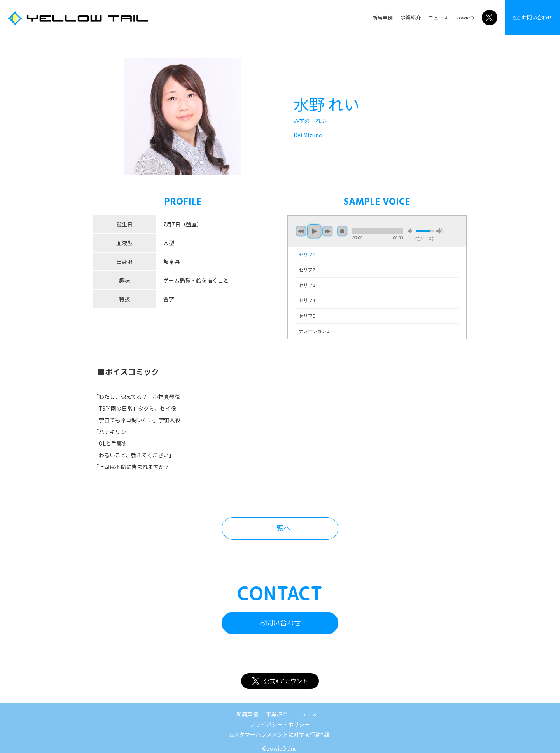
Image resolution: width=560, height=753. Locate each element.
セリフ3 (307, 285)
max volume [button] (440, 231)
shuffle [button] (431, 239)
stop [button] (342, 231)
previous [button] (301, 231)
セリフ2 (307, 270)
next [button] (327, 231)
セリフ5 (307, 316)
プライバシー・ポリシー (280, 724)
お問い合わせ (533, 18)
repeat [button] (419, 239)
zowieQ (465, 17)
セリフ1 (307, 255)
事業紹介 (411, 17)
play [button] (314, 231)
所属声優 (383, 17)
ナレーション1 (314, 331)
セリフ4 (307, 300)
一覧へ (280, 528)
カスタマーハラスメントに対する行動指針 (280, 734)
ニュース (438, 17)
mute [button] (411, 231)
